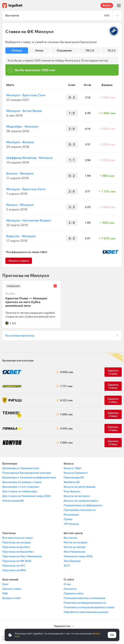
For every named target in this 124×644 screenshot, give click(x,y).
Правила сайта (74, 593)
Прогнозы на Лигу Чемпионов (22, 556)
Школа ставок (12, 589)
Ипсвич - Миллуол (20, 205)
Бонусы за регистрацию (80, 487)
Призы (68, 519)
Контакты (70, 589)
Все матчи (70, 538)
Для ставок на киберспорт (20, 491)
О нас (67, 584)
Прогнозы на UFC (14, 566)
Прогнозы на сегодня (17, 542)
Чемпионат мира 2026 (78, 556)
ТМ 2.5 (90, 50)
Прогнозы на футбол (16, 547)
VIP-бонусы (71, 524)
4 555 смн (66, 428)
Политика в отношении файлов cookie (89, 607)
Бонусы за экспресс (77, 496)
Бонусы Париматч (76, 473)
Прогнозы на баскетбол (18, 552)
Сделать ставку (113, 400)
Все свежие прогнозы (20, 336)
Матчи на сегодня (75, 542)
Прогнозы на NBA (14, 570)
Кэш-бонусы (72, 491)
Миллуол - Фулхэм (20, 142)
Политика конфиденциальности (85, 603)
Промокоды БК (74, 477)
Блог (5, 584)
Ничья (39, 50)
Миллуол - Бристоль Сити (26, 95)
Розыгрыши (71, 515)
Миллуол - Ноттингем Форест (29, 220)
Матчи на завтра (75, 547)
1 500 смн (66, 414)
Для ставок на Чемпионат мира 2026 (27, 496)
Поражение (64, 50)
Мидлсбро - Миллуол (22, 126)
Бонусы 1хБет (73, 468)
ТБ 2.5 (111, 50)
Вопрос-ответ (12, 598)
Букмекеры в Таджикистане (21, 468)
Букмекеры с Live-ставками (21, 487)
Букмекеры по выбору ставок (22, 482)
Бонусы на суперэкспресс (81, 501)
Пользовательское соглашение (84, 598)
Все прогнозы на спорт (18, 538)
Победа (17, 50)
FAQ (5, 593)
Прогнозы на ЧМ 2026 (17, 561)
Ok (112, 635)
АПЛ (67, 566)
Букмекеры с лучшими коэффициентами (29, 477)
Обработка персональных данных (86, 612)
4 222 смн (66, 400)
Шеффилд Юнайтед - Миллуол (29, 158)
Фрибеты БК (72, 482)
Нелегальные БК (13, 501)
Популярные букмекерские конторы (27, 473)
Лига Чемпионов (74, 552)
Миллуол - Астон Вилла (24, 111)
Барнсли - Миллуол (21, 236)
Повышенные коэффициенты (83, 505)
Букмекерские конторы (18, 360)
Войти (107, 5)
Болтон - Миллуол (20, 173)
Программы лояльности (80, 510)
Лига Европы (72, 561)
